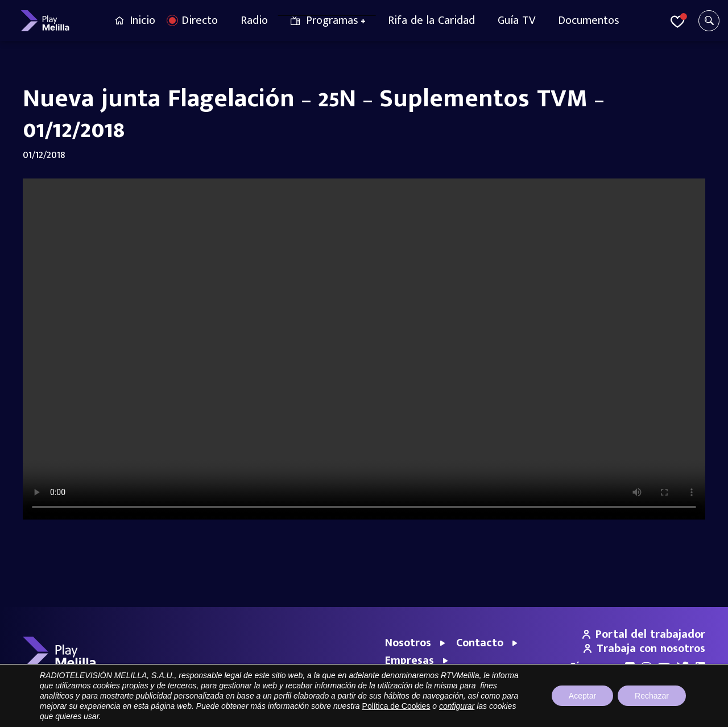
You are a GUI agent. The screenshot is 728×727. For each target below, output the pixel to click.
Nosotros (408, 643)
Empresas (409, 660)
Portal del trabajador (644, 634)
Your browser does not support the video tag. (364, 349)
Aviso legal (537, 713)
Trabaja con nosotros (644, 649)
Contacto (480, 643)
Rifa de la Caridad (431, 20)
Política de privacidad (599, 713)
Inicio (142, 20)
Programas (332, 20)
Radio (254, 20)
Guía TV (516, 20)
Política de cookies (674, 713)
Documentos (589, 20)
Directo (200, 20)
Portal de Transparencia (470, 713)
